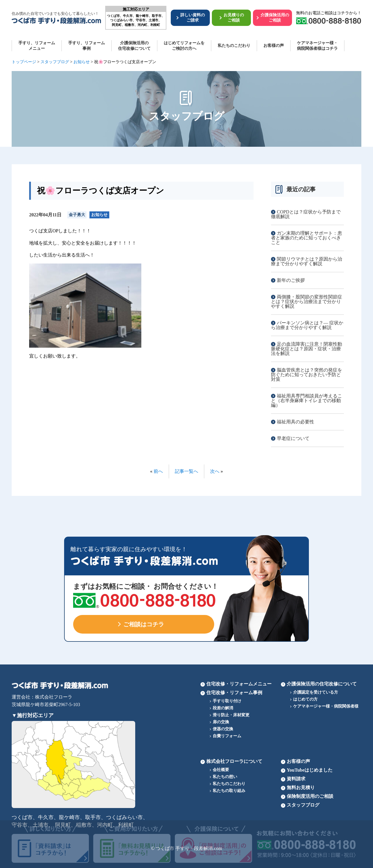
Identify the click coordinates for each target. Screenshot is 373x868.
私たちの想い (225, 777)
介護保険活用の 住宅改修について (134, 46)
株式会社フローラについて (234, 761)
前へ (158, 471)
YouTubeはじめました (310, 770)
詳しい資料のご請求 (193, 18)
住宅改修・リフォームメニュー (239, 684)
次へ (215, 471)
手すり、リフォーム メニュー (37, 46)
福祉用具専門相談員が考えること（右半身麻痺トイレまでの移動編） (307, 401)
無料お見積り (301, 787)
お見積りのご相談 (234, 18)
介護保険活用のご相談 (275, 18)
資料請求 (296, 779)
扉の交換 (221, 722)
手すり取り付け (227, 701)
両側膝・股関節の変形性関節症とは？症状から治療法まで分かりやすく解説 (307, 302)
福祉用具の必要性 (295, 422)
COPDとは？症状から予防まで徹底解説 (306, 214)
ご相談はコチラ (144, 624)
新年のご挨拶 (291, 280)
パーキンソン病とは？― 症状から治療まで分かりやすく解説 (307, 325)
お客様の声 (274, 46)
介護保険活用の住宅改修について (322, 684)
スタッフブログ (303, 805)
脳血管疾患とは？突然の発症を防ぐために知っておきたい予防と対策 (307, 375)
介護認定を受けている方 (316, 692)
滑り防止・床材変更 (231, 715)
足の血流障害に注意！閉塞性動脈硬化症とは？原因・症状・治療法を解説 (307, 349)
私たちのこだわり (234, 46)
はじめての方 (305, 699)
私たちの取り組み (229, 791)
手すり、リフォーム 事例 (87, 46)
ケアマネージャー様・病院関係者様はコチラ (317, 46)
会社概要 (221, 770)
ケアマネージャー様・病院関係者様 (326, 706)
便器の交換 (223, 729)
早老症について (293, 438)
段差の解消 (223, 708)
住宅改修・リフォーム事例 (234, 693)
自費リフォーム (227, 736)
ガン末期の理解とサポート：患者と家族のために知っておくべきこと (307, 238)
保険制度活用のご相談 (310, 796)
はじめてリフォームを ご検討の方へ (184, 46)
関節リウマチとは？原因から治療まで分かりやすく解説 (307, 261)
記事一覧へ (186, 471)
